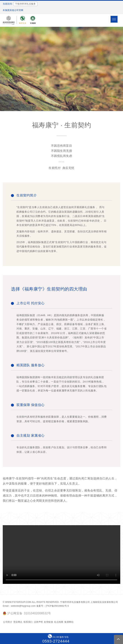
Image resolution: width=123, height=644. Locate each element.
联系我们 (28, 622)
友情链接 (48, 622)
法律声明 (38, 622)
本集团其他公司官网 (13, 10)
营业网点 (18, 622)
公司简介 (8, 622)
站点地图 (59, 622)
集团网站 (69, 622)
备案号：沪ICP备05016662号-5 (53, 606)
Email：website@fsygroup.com (19, 606)
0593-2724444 (56, 641)
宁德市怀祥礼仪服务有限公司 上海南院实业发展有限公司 (89, 602)
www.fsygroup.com (18, 602)
